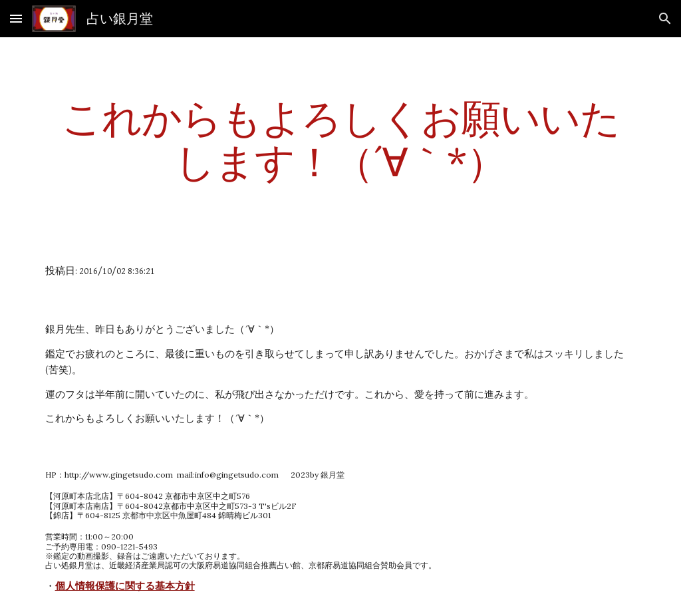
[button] (16, 18)
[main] (341, 140)
